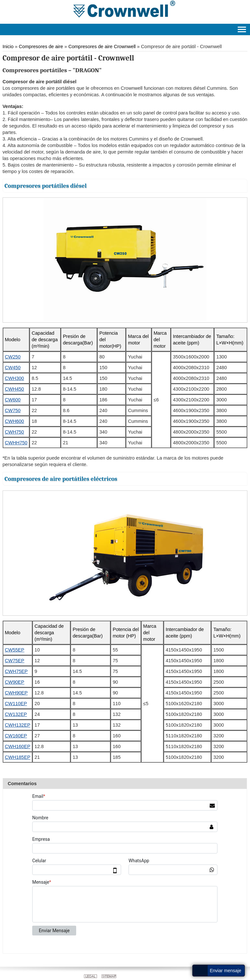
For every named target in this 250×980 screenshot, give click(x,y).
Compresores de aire (41, 47)
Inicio (8, 47)
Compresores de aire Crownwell (102, 47)
